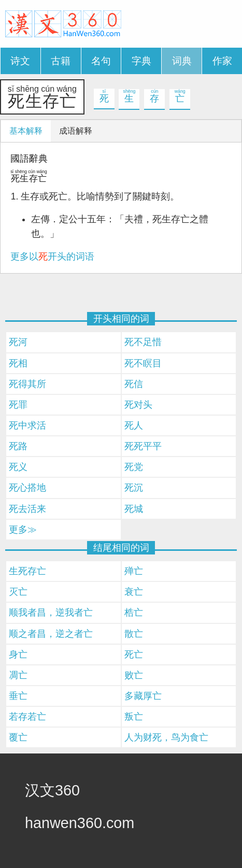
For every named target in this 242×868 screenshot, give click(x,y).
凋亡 (18, 675)
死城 (134, 509)
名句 (101, 61)
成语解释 (76, 131)
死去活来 (27, 509)
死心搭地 (27, 488)
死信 (134, 384)
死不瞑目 (143, 363)
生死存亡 (27, 571)
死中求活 (27, 425)
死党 (134, 467)
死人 (134, 425)
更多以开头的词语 (52, 257)
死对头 (138, 405)
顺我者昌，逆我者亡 (51, 613)
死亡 (134, 654)
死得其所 (27, 384)
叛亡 (134, 717)
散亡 (134, 634)
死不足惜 (143, 342)
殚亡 (134, 571)
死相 (18, 363)
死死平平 (143, 446)
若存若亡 (27, 717)
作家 (222, 61)
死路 (18, 446)
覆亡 (18, 737)
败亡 (134, 675)
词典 (182, 61)
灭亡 (18, 592)
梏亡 (134, 613)
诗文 (20, 61)
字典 (141, 61)
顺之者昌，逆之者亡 (51, 634)
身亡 (18, 654)
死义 (18, 467)
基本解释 (26, 131)
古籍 (61, 61)
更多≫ (23, 530)
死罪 (18, 405)
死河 (18, 342)
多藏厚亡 (143, 696)
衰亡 (134, 592)
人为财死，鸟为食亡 (166, 737)
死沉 (134, 488)
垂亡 (18, 696)
